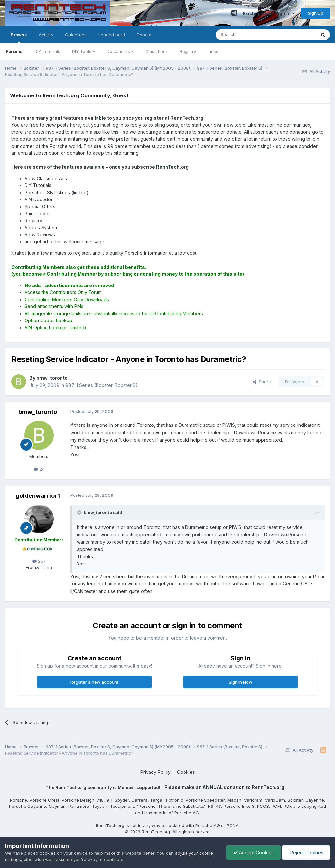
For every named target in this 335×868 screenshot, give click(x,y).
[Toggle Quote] (80, 512)
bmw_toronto (38, 412)
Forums (14, 51)
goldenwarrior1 (38, 496)
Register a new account (94, 682)
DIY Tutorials (47, 51)
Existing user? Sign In (269, 13)
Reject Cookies (306, 852)
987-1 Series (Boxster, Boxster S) (102, 385)
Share (262, 382)
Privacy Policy (156, 772)
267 (39, 561)
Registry (188, 51)
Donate (144, 35)
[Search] (249, 35)
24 (39, 469)
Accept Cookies (254, 852)
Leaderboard (112, 35)
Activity (46, 35)
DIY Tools (83, 51)
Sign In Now (240, 682)
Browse (19, 38)
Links (213, 51)
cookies (48, 853)
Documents (120, 51)
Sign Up (316, 13)
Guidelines (76, 35)
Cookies (186, 772)
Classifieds (157, 51)
